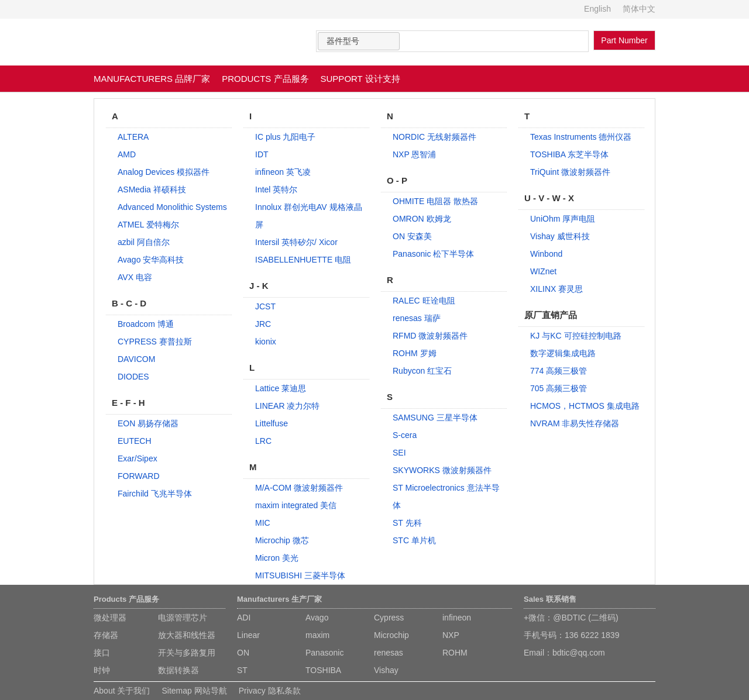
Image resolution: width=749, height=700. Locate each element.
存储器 (106, 635)
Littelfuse (272, 423)
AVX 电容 (135, 277)
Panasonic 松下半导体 (433, 254)
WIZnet (543, 271)
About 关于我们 (122, 691)
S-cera (405, 435)
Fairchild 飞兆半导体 (155, 494)
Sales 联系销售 (550, 599)
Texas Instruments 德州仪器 (581, 137)
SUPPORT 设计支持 (360, 79)
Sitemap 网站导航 (194, 691)
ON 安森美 (412, 236)
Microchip (391, 635)
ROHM (455, 653)
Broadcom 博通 (146, 324)
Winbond (546, 254)
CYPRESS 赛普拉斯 (155, 342)
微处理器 (110, 618)
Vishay (386, 670)
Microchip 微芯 (282, 540)
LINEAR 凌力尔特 (287, 406)
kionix (266, 342)
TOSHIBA (323, 670)
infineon (457, 618)
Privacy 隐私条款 (270, 691)
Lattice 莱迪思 (281, 388)
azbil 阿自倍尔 (144, 242)
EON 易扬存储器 (148, 423)
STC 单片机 (414, 540)
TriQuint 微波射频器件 (570, 172)
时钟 (102, 670)
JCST (265, 306)
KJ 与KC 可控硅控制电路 (576, 336)
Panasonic (324, 653)
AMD (127, 154)
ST (242, 670)
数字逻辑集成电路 (563, 353)
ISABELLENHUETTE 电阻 (303, 260)
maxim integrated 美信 (296, 505)
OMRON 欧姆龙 (422, 219)
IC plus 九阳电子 (285, 137)
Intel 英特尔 (276, 189)
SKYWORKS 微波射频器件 (442, 470)
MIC (263, 523)
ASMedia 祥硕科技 (152, 189)
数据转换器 (178, 670)
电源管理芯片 (183, 618)
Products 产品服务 (126, 599)
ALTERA (133, 137)
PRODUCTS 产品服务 (265, 79)
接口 (102, 653)
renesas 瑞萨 (417, 318)
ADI (244, 618)
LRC (263, 441)
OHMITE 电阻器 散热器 (435, 201)
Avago (317, 618)
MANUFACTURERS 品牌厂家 (152, 79)
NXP (451, 635)
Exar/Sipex (138, 458)
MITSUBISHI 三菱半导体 (300, 575)
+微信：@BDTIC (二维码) (571, 618)
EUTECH (135, 441)
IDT (262, 154)
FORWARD (139, 476)
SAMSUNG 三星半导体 (435, 418)
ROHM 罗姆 (415, 353)
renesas (389, 653)
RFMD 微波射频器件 (430, 336)
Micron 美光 (277, 558)
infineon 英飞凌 (283, 172)
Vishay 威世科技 (560, 236)
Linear (248, 635)
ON (243, 653)
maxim (317, 635)
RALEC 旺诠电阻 (424, 301)
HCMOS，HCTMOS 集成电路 (585, 406)
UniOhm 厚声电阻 (563, 219)
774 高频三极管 (559, 371)
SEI (399, 453)
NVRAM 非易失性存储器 (575, 423)
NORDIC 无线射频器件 (434, 137)
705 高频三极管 (559, 388)
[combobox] (359, 41)
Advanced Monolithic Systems (172, 207)
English (597, 9)
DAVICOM (136, 359)
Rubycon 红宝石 (422, 371)
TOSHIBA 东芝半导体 (569, 154)
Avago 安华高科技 (151, 260)
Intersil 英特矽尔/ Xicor (296, 242)
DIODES (133, 377)
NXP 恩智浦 (414, 154)
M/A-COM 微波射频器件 (299, 488)
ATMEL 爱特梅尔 (148, 225)
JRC (263, 324)
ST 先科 (407, 523)
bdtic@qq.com (579, 653)
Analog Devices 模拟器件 (164, 172)
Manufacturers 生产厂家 (279, 599)
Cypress (389, 618)
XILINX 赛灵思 (556, 289)
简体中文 (639, 9)
